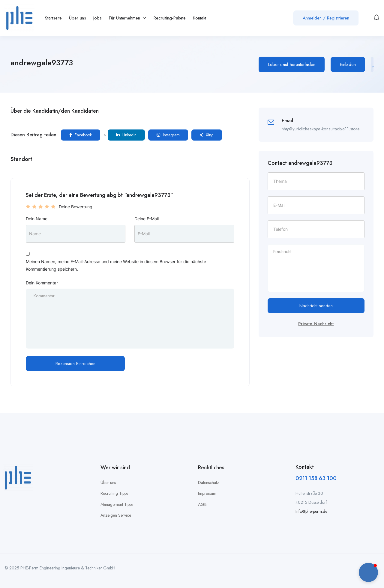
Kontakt (199, 18)
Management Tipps (117, 504)
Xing (207, 135)
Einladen (348, 64)
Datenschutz (208, 483)
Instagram (168, 135)
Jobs (97, 18)
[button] (368, 572)
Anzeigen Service (116, 515)
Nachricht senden (316, 306)
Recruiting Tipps (114, 493)
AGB (202, 504)
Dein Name (37, 219)
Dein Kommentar (42, 283)
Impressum (207, 493)
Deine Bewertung (76, 207)
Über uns (78, 18)
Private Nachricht (316, 324)
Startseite (53, 18)
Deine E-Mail (147, 219)
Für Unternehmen (128, 18)
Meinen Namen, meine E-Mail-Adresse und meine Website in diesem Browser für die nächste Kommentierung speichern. (116, 265)
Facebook (81, 135)
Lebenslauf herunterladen (292, 64)
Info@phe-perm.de (311, 511)
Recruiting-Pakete (170, 18)
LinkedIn (126, 135)
